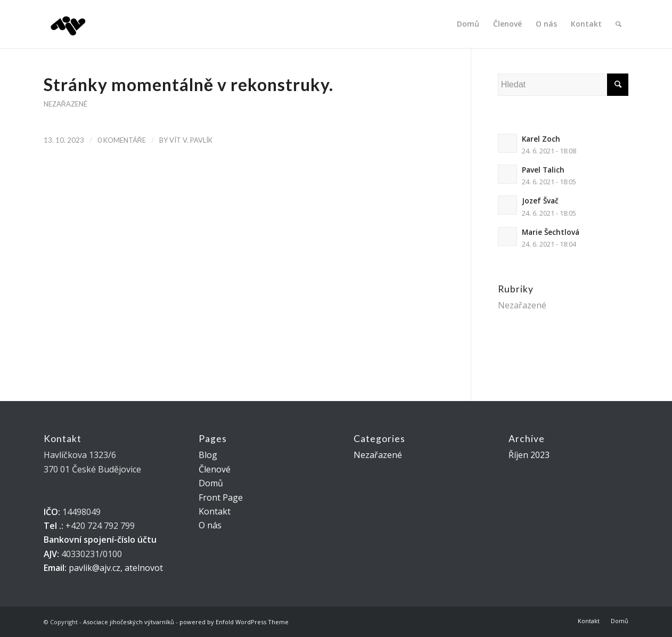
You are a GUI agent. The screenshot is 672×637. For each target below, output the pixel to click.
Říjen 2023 (529, 455)
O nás (210, 525)
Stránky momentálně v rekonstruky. (189, 84)
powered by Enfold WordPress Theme (234, 622)
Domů (211, 483)
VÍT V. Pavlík (191, 140)
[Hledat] (618, 24)
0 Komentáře (122, 140)
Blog (208, 455)
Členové (215, 469)
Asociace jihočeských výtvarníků (129, 622)
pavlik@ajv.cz (95, 568)
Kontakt (215, 511)
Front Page (221, 497)
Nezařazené (65, 104)
